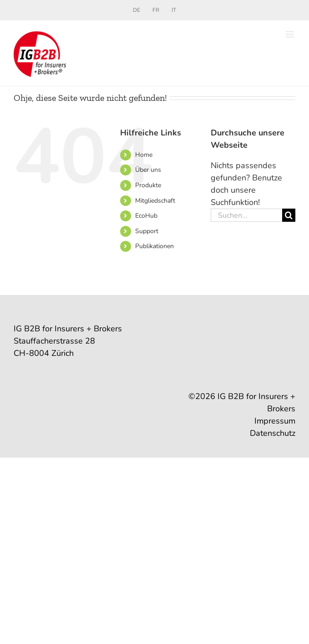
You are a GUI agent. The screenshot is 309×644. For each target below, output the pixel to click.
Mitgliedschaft (155, 201)
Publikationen (154, 246)
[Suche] (289, 215)
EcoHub (146, 216)
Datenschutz (273, 433)
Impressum (275, 421)
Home (144, 155)
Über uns (148, 170)
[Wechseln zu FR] (156, 10)
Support (147, 231)
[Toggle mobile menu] (291, 34)
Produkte (148, 185)
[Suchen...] (246, 215)
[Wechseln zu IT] (174, 10)
